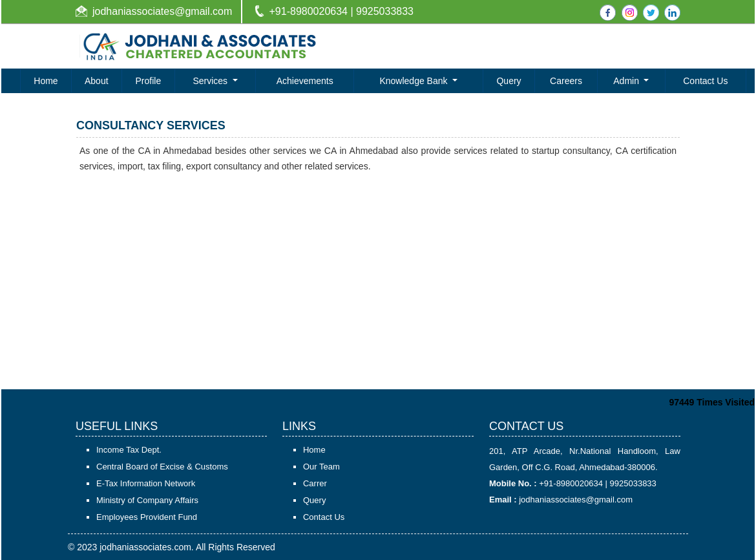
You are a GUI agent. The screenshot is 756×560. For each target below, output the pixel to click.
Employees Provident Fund (147, 517)
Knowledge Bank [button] (415, 81)
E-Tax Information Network (146, 483)
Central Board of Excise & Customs (162, 467)
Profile (149, 81)
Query (509, 81)
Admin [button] (627, 81)
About (97, 81)
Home (46, 81)
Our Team (321, 467)
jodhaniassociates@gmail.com (162, 11)
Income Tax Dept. (129, 450)
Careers (566, 81)
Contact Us (705, 81)
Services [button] (211, 81)
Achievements (305, 81)
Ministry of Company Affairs (147, 500)
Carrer (315, 483)
